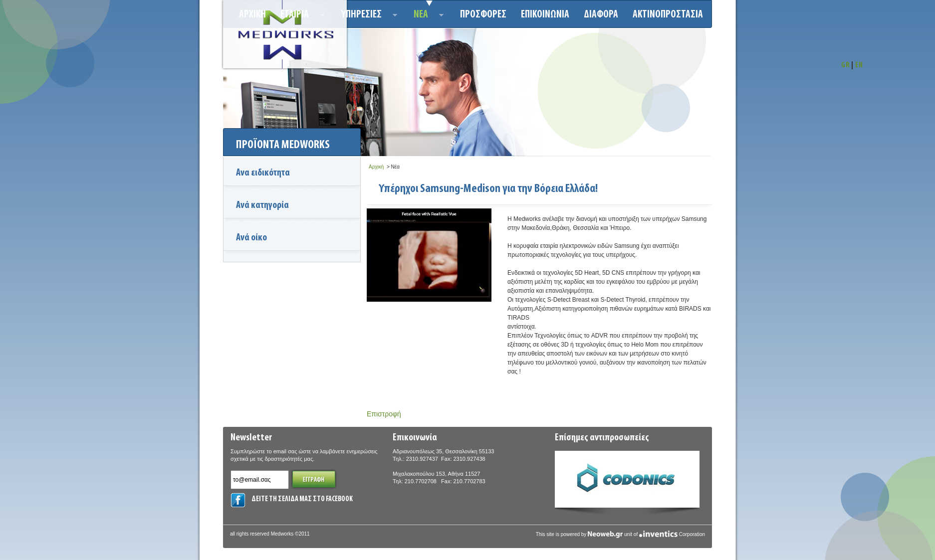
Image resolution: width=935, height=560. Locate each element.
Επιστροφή (384, 414)
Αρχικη (252, 15)
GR (845, 66)
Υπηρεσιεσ (366, 16)
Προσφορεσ (483, 15)
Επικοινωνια (545, 15)
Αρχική (376, 167)
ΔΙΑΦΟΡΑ (601, 15)
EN (859, 66)
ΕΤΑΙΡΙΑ (300, 16)
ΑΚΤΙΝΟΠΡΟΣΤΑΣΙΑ (668, 15)
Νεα (426, 16)
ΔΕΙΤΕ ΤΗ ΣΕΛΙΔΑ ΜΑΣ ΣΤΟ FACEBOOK (302, 499)
